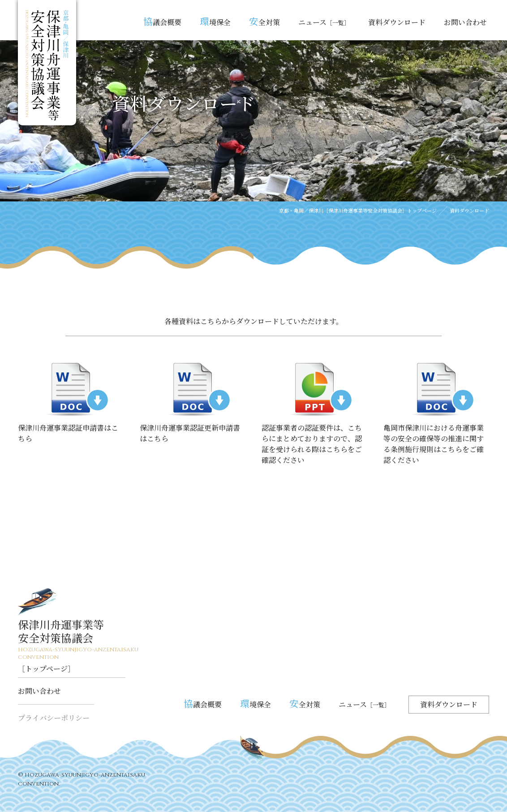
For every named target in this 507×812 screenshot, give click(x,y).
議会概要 (162, 21)
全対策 (264, 21)
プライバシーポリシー (54, 718)
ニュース (324, 22)
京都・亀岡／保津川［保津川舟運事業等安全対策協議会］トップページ (358, 210)
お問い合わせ (465, 22)
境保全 (215, 21)
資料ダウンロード (397, 22)
